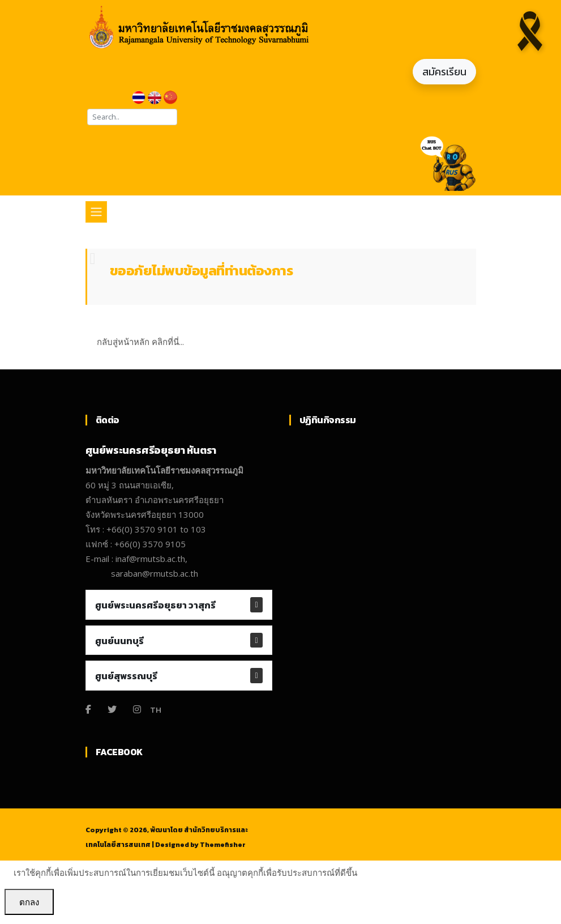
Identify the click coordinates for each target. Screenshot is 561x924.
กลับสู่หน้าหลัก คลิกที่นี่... (140, 342)
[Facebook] (88, 709)
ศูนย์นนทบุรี (119, 641)
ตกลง (29, 902)
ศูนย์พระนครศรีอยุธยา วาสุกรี (155, 605)
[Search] (132, 117)
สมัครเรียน (444, 72)
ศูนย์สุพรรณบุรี (126, 676)
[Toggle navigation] (96, 212)
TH (156, 710)
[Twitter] (112, 709)
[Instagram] (137, 709)
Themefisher (223, 845)
